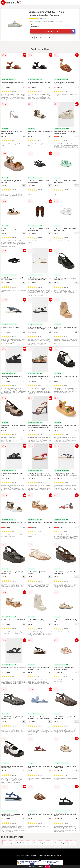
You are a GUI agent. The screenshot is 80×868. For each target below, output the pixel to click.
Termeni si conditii (24, 855)
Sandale (72, 843)
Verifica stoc (61, 31)
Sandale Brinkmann (24, 843)
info (24, 87)
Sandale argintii (9, 843)
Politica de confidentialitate (41, 855)
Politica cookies (57, 855)
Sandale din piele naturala (43, 843)
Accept (48, 866)
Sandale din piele (61, 843)
